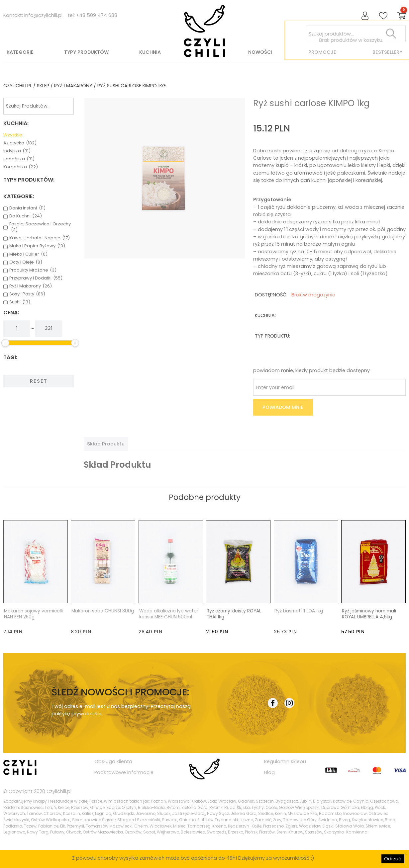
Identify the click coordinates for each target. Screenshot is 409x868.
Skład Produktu (106, 444)
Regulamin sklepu (285, 761)
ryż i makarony (73, 86)
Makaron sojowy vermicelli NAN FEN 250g (33, 614)
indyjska (17, 151)
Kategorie (20, 52)
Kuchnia (150, 52)
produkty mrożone (33, 270)
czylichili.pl (18, 86)
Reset (39, 381)
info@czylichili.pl (43, 15)
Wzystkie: (13, 135)
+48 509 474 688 (97, 15)
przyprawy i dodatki (36, 278)
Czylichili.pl (59, 791)
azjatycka (20, 143)
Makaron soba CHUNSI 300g (103, 611)
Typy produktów (86, 52)
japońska (19, 159)
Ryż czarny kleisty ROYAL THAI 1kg (234, 614)
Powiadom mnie (283, 407)
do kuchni (26, 216)
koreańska (21, 167)
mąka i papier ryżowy (37, 246)
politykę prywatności (76, 714)
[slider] (5, 343)
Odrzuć (393, 859)
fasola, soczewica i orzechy (40, 227)
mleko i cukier (28, 254)
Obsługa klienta (113, 761)
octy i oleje (26, 262)
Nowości (260, 52)
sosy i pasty (27, 294)
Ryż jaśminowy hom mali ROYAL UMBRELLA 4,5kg (369, 614)
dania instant (27, 208)
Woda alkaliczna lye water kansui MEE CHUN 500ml (169, 614)
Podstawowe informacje (124, 772)
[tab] (106, 444)
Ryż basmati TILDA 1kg (299, 611)
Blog (269, 772)
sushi (20, 302)
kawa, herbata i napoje (40, 238)
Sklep (43, 86)
